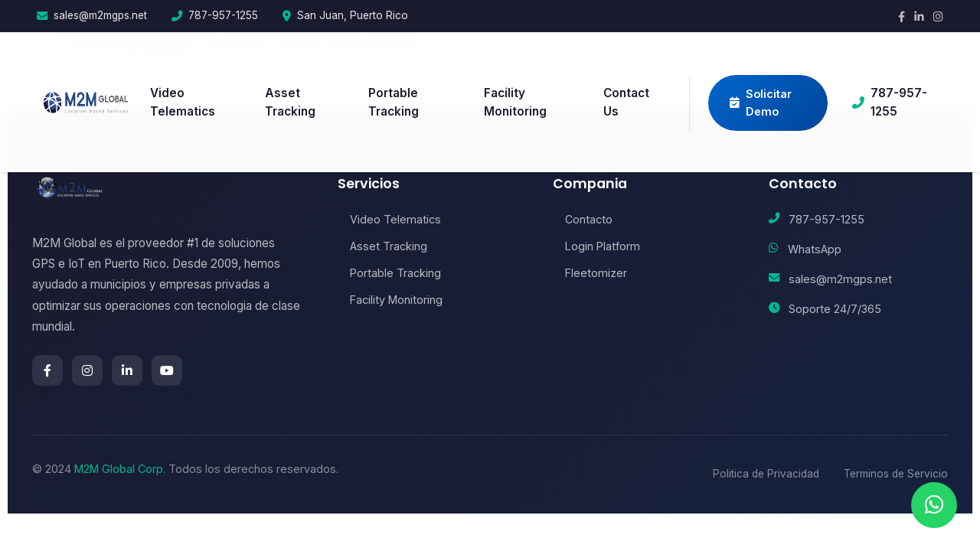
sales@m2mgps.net (100, 15)
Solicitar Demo (761, 103)
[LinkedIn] (919, 16)
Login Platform (596, 246)
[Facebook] (902, 16)
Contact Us (626, 102)
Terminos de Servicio (896, 474)
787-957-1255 (223, 15)
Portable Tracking (394, 102)
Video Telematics (183, 102)
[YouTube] (167, 370)
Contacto (583, 219)
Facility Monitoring (515, 102)
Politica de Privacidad (766, 474)
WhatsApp (815, 249)
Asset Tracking (290, 102)
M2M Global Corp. (120, 469)
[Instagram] (938, 16)
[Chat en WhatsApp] (934, 505)
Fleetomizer (590, 273)
